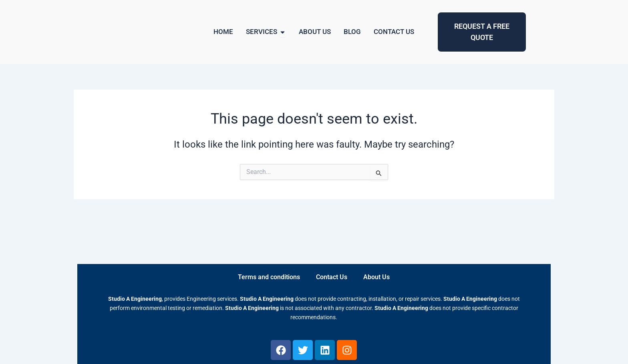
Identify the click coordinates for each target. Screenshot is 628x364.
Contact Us (332, 277)
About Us (376, 277)
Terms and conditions (269, 277)
